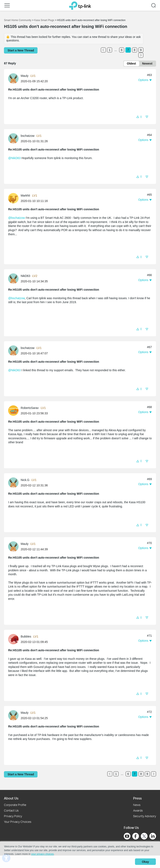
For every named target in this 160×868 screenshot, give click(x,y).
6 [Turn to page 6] (122, 50)
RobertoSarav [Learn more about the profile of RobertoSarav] (30, 408)
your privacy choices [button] (42, 854)
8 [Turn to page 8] (135, 50)
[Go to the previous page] (103, 50)
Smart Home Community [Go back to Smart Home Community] (18, 20)
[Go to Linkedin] (153, 836)
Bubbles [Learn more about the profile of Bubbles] (26, 636)
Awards (138, 810)
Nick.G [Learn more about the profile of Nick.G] (25, 480)
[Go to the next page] (141, 55)
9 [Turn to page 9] (141, 50)
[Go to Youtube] (127, 836)
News (137, 805)
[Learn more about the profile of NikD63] (14, 278)
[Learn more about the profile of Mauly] (14, 78)
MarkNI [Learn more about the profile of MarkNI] (25, 196)
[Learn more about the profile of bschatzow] (14, 138)
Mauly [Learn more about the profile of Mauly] (24, 76)
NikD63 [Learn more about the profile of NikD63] (25, 276)
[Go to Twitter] (144, 837)
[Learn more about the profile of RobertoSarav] (14, 410)
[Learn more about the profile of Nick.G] (14, 482)
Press (137, 798)
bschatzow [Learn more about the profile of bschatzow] (27, 136)
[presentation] (13, 79)
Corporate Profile (15, 805)
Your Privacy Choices (18, 822)
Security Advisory (145, 816)
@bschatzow (16, 218)
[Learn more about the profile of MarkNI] (14, 198)
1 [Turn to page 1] (110, 50)
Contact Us (11, 810)
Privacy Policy (13, 816)
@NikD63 (14, 158)
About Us (11, 798)
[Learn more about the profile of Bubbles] (14, 639)
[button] (139, 117)
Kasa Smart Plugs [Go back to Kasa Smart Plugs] (44, 20)
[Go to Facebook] (136, 836)
